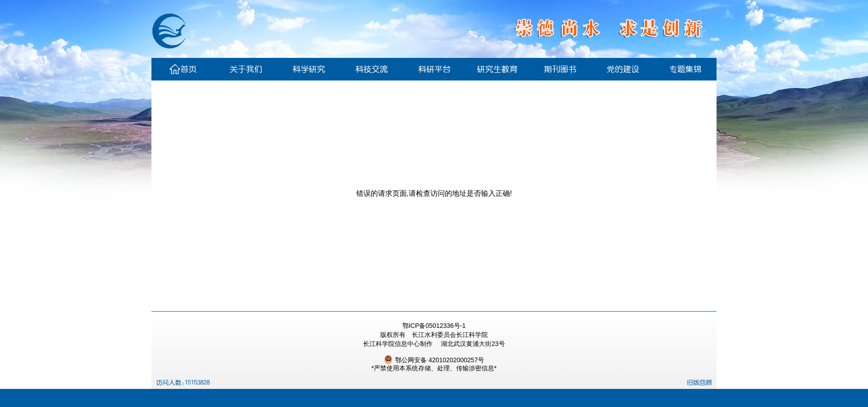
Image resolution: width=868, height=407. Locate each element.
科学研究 (309, 69)
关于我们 (246, 69)
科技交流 (372, 69)
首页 (183, 69)
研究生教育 (497, 69)
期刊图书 (560, 69)
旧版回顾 (699, 383)
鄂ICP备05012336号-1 (434, 326)
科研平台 (434, 69)
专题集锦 (685, 69)
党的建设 (623, 69)
